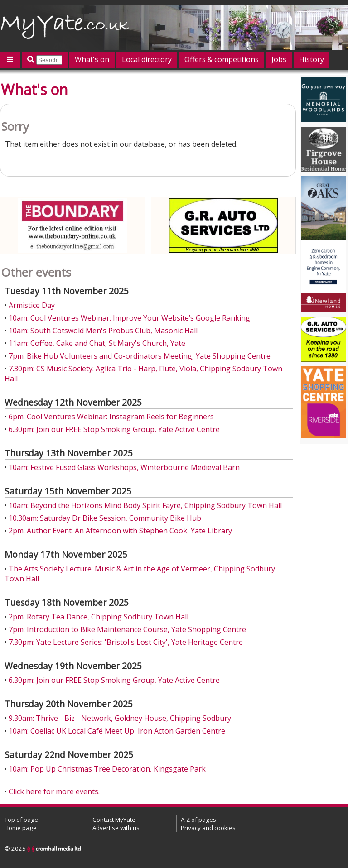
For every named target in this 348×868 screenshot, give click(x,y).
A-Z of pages (198, 820)
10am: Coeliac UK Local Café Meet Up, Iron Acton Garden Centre (117, 731)
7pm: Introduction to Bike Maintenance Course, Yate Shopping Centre (127, 629)
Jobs (279, 59)
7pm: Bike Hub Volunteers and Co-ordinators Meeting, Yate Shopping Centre (140, 356)
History (312, 59)
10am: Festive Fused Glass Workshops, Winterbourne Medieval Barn (124, 467)
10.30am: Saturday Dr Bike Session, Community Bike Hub (105, 518)
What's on (92, 59)
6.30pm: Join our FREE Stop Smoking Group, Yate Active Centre (114, 429)
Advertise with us (116, 828)
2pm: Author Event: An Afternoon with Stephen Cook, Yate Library (120, 531)
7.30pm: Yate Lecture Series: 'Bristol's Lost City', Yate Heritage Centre (126, 642)
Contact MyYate (114, 820)
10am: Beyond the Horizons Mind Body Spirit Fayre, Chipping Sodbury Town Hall (145, 505)
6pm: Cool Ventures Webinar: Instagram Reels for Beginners (111, 417)
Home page (21, 828)
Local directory (147, 59)
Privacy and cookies (208, 828)
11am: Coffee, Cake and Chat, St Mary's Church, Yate (97, 343)
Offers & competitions (222, 59)
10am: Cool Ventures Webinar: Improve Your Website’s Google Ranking (129, 318)
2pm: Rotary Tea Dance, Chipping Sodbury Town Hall (99, 617)
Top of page (21, 820)
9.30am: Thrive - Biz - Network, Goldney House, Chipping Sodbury (120, 718)
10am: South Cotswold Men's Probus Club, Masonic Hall (103, 331)
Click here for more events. (54, 791)
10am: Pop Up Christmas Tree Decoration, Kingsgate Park (107, 769)
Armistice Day (32, 305)
